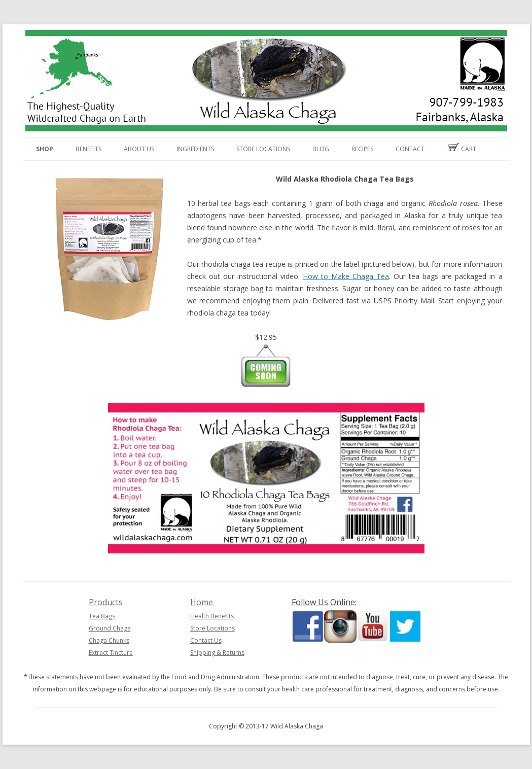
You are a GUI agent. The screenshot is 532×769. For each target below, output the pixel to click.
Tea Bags (102, 616)
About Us (139, 149)
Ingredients (195, 149)
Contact (410, 149)
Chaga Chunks (109, 640)
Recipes (362, 149)
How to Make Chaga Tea (346, 276)
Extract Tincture (111, 653)
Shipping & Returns (217, 653)
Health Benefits (212, 616)
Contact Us (206, 640)
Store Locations (263, 149)
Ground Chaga (110, 628)
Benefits (88, 149)
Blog (321, 149)
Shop (45, 149)
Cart (462, 148)
